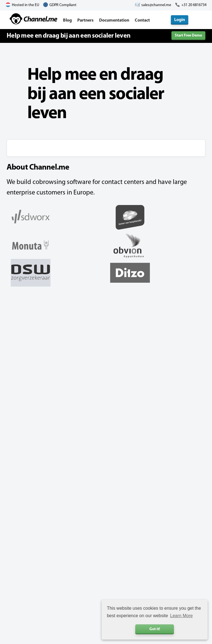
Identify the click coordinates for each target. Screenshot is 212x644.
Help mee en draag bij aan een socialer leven (68, 36)
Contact (142, 20)
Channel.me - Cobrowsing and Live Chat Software (34, 19)
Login (180, 20)
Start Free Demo (188, 36)
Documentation (114, 20)
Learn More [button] (181, 616)
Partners (85, 20)
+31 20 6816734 (194, 5)
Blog (67, 20)
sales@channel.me (156, 5)
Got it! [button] (155, 629)
